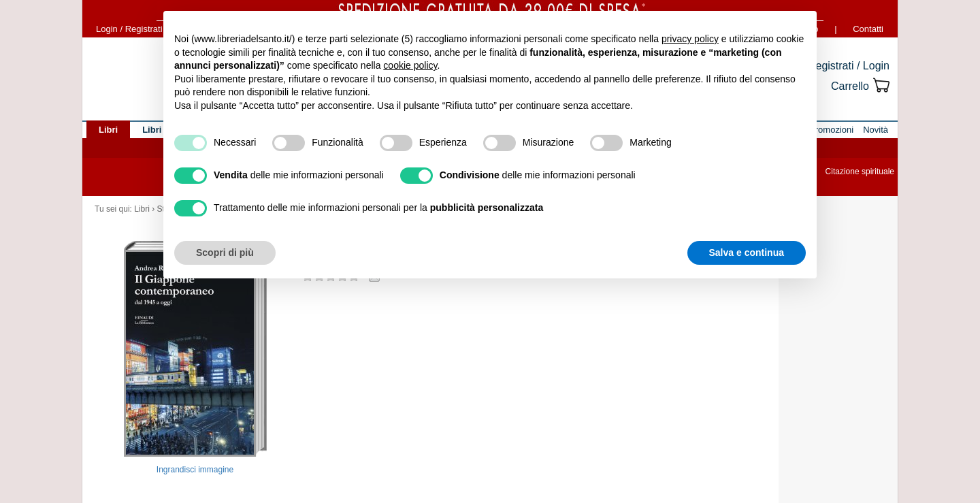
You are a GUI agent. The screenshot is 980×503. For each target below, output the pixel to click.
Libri (142, 209)
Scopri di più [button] (225, 253)
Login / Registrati (129, 29)
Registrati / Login (849, 66)
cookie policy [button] (410, 65)
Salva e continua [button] (747, 253)
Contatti (868, 29)
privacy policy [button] (690, 39)
